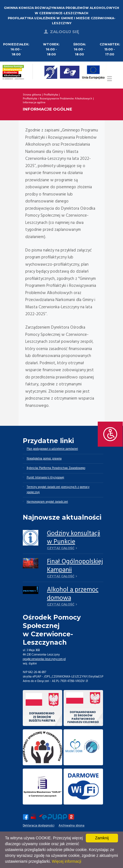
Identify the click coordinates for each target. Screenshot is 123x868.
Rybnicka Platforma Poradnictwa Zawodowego (56, 468)
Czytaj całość (61, 548)
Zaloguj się (65, 32)
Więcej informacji (67, 861)
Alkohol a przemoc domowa (73, 594)
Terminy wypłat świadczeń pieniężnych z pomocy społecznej (58, 490)
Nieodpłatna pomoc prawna (44, 459)
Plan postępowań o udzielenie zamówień (52, 449)
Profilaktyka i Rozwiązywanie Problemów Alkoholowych (57, 99)
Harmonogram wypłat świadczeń (47, 502)
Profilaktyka (51, 95)
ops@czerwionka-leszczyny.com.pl (44, 659)
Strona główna (32, 95)
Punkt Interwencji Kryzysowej (45, 478)
